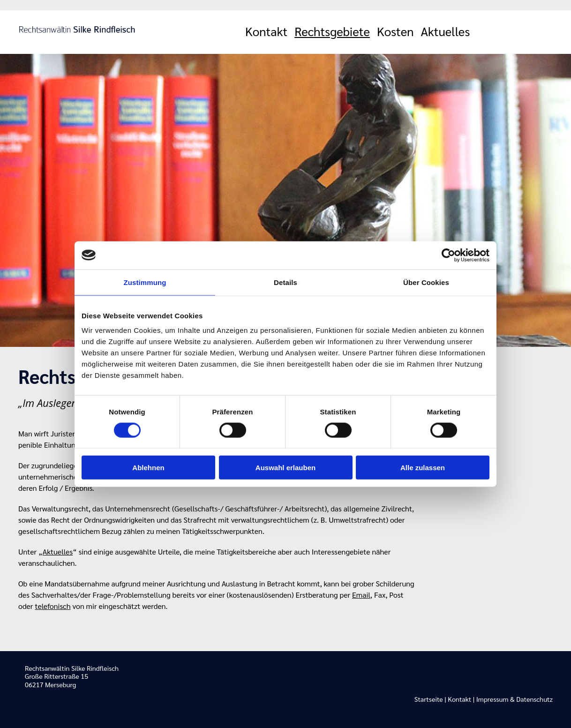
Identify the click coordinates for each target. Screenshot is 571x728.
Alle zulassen (423, 468)
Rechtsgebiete (332, 31)
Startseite (429, 699)
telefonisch (53, 606)
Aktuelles (446, 31)
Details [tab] (285, 282)
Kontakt (266, 31)
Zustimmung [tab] (145, 282)
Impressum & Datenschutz (515, 699)
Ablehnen (148, 468)
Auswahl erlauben (285, 468)
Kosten (395, 31)
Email (361, 595)
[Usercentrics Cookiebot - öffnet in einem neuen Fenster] (448, 255)
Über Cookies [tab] (426, 282)
